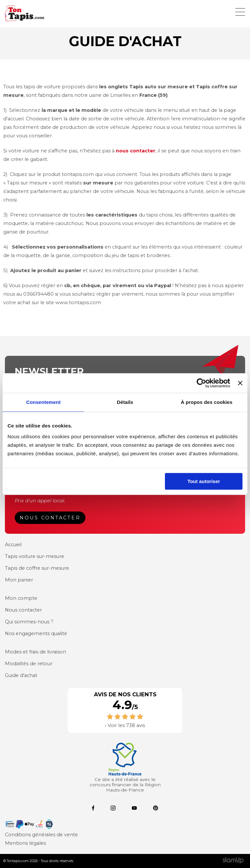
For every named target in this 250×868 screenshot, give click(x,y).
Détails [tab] (125, 402)
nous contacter (136, 151)
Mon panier (19, 580)
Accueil (13, 545)
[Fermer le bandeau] (240, 383)
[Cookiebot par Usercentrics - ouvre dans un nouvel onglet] (201, 383)
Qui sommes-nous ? (29, 622)
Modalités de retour (29, 664)
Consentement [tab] (43, 402)
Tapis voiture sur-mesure (35, 556)
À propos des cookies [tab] (206, 402)
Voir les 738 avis (126, 725)
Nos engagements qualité (36, 634)
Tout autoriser (204, 481)
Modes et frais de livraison (36, 652)
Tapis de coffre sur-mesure (37, 568)
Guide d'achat (21, 675)
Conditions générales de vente (41, 835)
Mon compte (21, 598)
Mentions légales (25, 843)
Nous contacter (50, 518)
